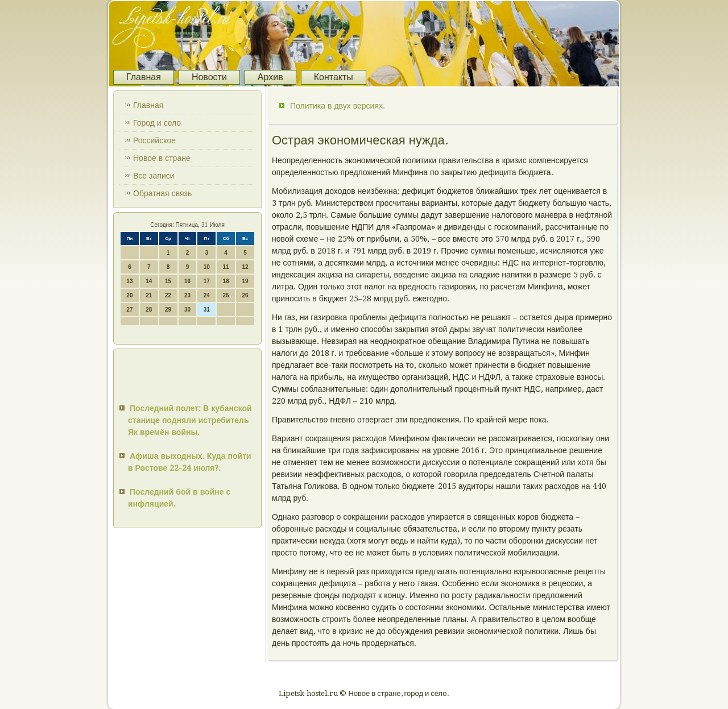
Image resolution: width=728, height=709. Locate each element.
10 (207, 267)
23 (187, 295)
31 (207, 310)
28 (149, 310)
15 (168, 281)
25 (226, 295)
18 (226, 281)
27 (129, 310)
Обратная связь (162, 193)
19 (245, 281)
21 (149, 295)
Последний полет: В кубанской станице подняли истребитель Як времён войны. (190, 420)
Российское (154, 140)
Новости (209, 77)
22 (168, 295)
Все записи (154, 176)
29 (168, 310)
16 (187, 281)
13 (129, 281)
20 (129, 295)
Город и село (157, 123)
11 (226, 267)
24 (207, 295)
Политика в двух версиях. (338, 106)
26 (245, 295)
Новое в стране (162, 158)
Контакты (334, 77)
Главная (144, 77)
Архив (270, 77)
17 (207, 281)
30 (187, 310)
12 (245, 267)
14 (149, 281)
